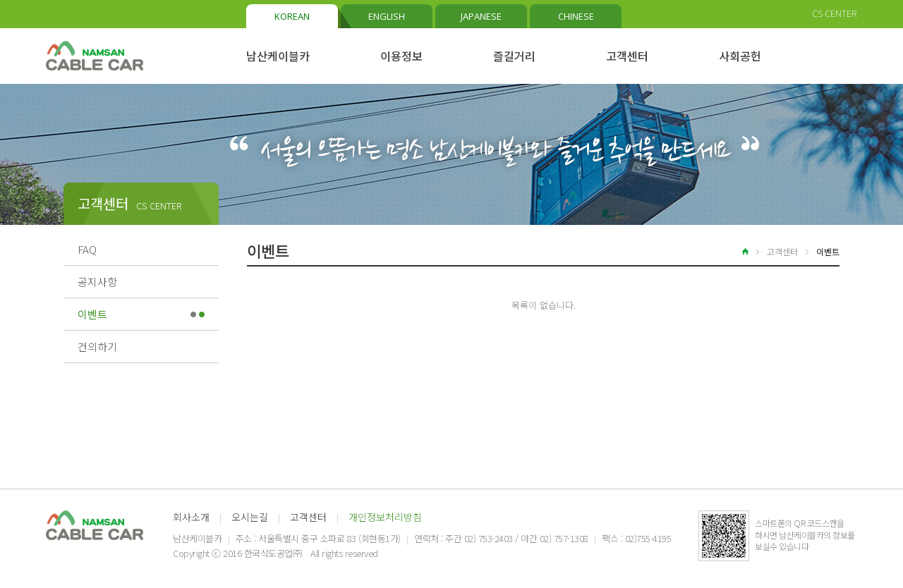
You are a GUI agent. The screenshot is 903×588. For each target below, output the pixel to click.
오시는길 (250, 517)
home (737, 251)
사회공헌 (740, 56)
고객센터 (627, 56)
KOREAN (292, 16)
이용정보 (401, 56)
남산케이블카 (278, 56)
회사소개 (191, 517)
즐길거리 (514, 56)
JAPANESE (481, 16)
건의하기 (97, 347)
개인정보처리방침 (385, 517)
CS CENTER (835, 14)
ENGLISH (387, 16)
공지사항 (97, 282)
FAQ (87, 249)
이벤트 (92, 314)
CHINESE (576, 16)
